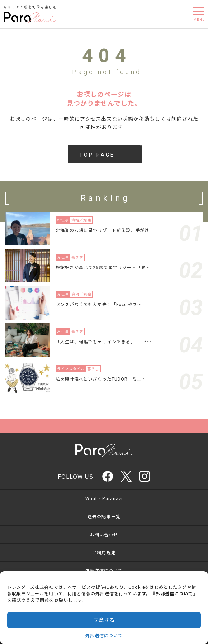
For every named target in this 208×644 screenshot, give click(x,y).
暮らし (93, 369)
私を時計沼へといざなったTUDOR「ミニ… (101, 379)
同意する (104, 620)
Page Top (104, 426)
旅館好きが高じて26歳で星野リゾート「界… (103, 267)
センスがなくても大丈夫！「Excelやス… (99, 304)
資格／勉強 (81, 220)
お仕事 (63, 220)
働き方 (77, 257)
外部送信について (104, 635)
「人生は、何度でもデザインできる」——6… (103, 341)
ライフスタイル (71, 369)
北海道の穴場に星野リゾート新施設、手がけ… (105, 230)
